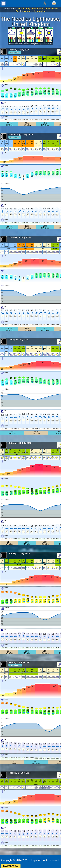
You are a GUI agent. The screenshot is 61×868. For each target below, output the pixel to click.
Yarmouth (27, 11)
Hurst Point (38, 9)
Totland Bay (24, 9)
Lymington (40, 11)
